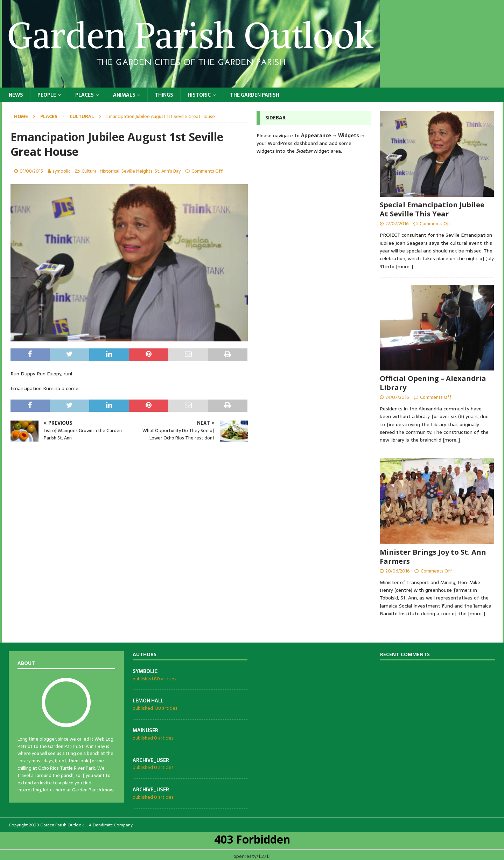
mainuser (145, 730)
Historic (199, 95)
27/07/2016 (397, 224)
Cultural (90, 171)
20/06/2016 (398, 571)
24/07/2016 (397, 397)
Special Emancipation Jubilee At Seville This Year (432, 209)
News (16, 95)
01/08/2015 (31, 171)
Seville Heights (137, 171)
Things (164, 95)
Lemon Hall (148, 701)
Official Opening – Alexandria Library (433, 383)
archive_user (151, 760)
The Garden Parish (255, 95)
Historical (110, 171)
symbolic (61, 171)
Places (85, 95)
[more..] (404, 266)
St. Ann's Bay (168, 171)
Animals (124, 95)
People (47, 95)
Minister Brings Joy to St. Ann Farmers (433, 557)
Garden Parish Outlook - (64, 825)
